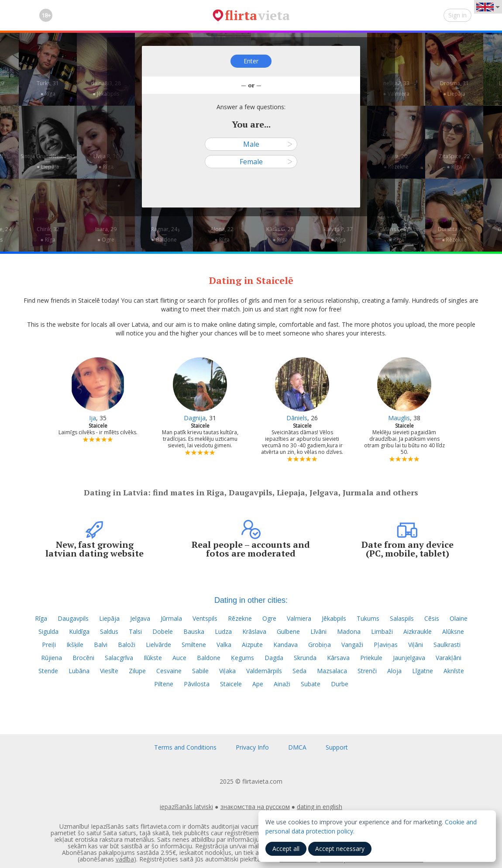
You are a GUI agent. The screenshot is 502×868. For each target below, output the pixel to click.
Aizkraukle (418, 631)
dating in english (320, 807)
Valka (224, 645)
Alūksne (453, 631)
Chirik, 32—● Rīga (48, 234)
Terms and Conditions (185, 747)
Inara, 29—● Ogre (106, 234)
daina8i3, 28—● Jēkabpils (106, 88)
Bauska (194, 631)
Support (337, 747)
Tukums (368, 618)
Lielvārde (158, 645)
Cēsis (432, 618)
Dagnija (195, 418)
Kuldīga (79, 631)
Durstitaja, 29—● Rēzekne (454, 234)
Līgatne (423, 671)
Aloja (394, 671)
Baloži (127, 645)
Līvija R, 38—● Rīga (106, 161)
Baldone (209, 658)
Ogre (269, 618)
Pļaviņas (386, 645)
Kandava (285, 645)
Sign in (457, 15)
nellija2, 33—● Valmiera (396, 88)
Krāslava (254, 631)
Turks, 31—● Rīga (48, 88)
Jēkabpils (334, 618)
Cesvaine (169, 671)
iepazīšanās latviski (186, 807)
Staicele (231, 684)
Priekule (371, 658)
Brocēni (83, 658)
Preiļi (49, 645)
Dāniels (297, 418)
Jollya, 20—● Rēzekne (396, 161)
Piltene (164, 684)
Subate (311, 684)
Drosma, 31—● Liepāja (454, 88)
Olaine (459, 618)
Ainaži (282, 684)
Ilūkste (153, 658)
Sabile (200, 671)
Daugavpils (73, 618)
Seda (299, 671)
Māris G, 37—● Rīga (396, 234)
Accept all (286, 849)
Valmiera (299, 618)
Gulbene (288, 631)
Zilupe (137, 671)
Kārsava (338, 658)
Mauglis (399, 418)
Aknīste (454, 671)
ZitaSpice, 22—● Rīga (454, 161)
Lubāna (79, 671)
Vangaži (352, 645)
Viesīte (109, 671)
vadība (125, 859)
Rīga (41, 618)
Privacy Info (252, 747)
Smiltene (194, 645)
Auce (179, 658)
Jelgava (140, 618)
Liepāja (109, 618)
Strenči (367, 671)
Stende (48, 671)
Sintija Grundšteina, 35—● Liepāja (48, 161)
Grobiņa (320, 645)
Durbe (340, 684)
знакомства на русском (255, 807)
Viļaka (227, 671)
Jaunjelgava (409, 658)
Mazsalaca (332, 671)
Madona (349, 631)
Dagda (274, 658)
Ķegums (242, 658)
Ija (93, 418)
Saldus (109, 631)
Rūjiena (52, 658)
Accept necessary (340, 849)
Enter (251, 61)
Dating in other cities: (251, 600)
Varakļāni (449, 658)
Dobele (163, 631)
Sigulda (48, 631)
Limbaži (382, 631)
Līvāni (318, 631)
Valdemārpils (264, 671)
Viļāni (416, 645)
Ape (258, 684)
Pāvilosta (197, 684)
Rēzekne (240, 618)
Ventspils (205, 618)
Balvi (101, 645)
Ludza (223, 631)
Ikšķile (75, 645)
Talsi (135, 631)
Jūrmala (171, 618)
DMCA (297, 747)
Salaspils (402, 618)
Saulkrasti (447, 645)
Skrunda (305, 658)
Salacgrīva (119, 658)
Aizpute (252, 645)
